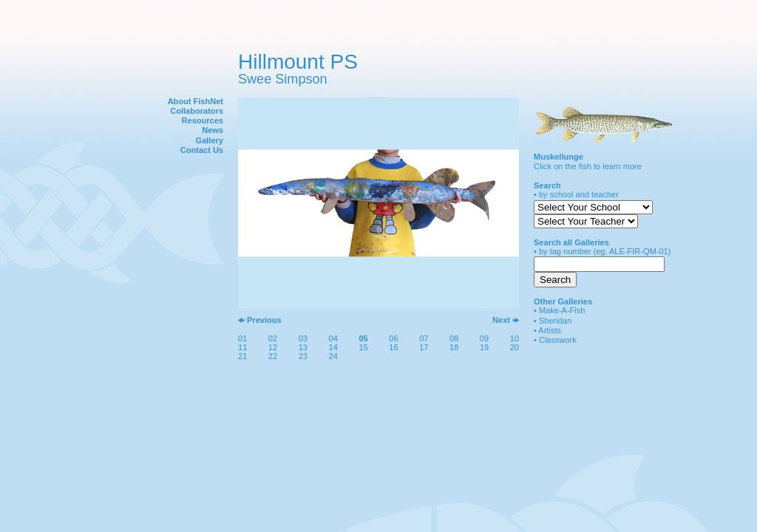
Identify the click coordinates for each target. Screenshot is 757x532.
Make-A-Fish (562, 310)
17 (424, 347)
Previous (264, 320)
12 (273, 347)
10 (515, 338)
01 (242, 338)
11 (242, 347)
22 (273, 356)
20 (515, 347)
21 (242, 356)
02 (273, 338)
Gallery (210, 140)
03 (303, 338)
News (213, 130)
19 (484, 347)
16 (393, 347)
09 (484, 338)
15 (363, 347)
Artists (550, 330)
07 (424, 338)
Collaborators (197, 111)
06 (393, 338)
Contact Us (202, 150)
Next (501, 320)
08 (454, 338)
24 (333, 356)
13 (303, 347)
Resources (203, 120)
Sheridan (555, 321)
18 (454, 347)
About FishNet (196, 101)
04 (333, 338)
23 (303, 356)
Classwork (558, 340)
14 (333, 347)
